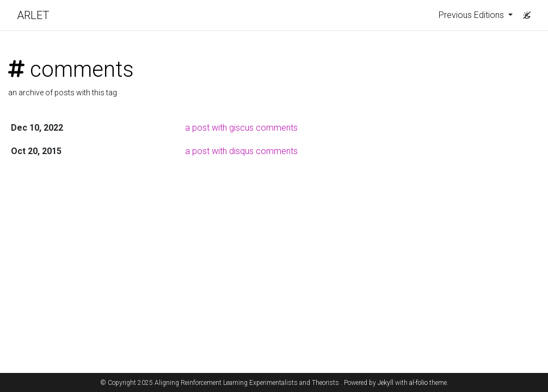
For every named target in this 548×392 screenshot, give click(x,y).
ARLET (33, 15)
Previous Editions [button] (472, 15)
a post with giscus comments (241, 128)
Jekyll (386, 383)
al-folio (418, 383)
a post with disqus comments (241, 151)
